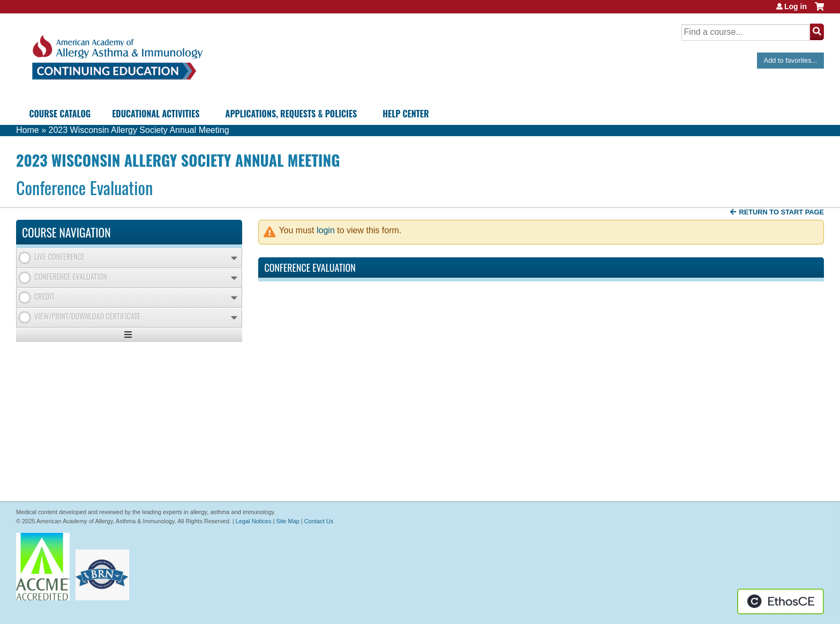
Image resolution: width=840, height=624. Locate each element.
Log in (796, 6)
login (326, 230)
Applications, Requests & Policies (291, 114)
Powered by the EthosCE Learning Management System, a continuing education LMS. (781, 601)
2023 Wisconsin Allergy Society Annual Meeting (138, 130)
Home (28, 130)
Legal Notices (254, 521)
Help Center (406, 114)
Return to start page (781, 212)
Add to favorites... (791, 60)
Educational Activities (156, 114)
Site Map (287, 521)
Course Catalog (60, 114)
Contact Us (319, 521)
